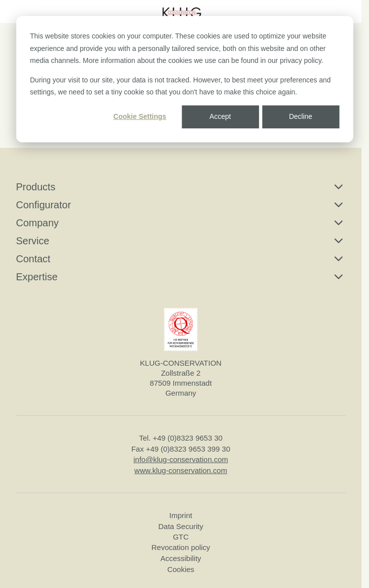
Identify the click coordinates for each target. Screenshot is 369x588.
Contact (181, 259)
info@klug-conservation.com (181, 459)
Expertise (181, 277)
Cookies (181, 569)
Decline (301, 116)
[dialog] (184, 79)
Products (181, 187)
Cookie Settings (140, 116)
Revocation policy (181, 547)
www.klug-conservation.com (181, 470)
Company (181, 223)
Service (181, 241)
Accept (220, 116)
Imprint (181, 515)
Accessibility (181, 558)
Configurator (181, 205)
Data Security (181, 526)
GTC (181, 537)
